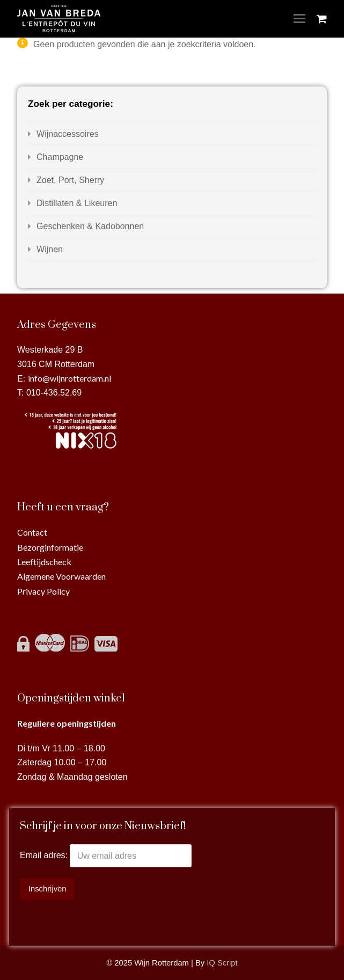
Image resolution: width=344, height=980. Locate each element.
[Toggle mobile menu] (299, 19)
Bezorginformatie (50, 547)
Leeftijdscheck (44, 562)
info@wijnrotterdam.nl (69, 378)
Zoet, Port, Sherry (70, 180)
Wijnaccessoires (68, 134)
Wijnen (50, 249)
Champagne (60, 157)
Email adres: (45, 856)
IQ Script (222, 963)
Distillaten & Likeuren (77, 203)
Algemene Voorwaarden (61, 576)
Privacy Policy (43, 591)
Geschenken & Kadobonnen (90, 226)
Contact (32, 532)
